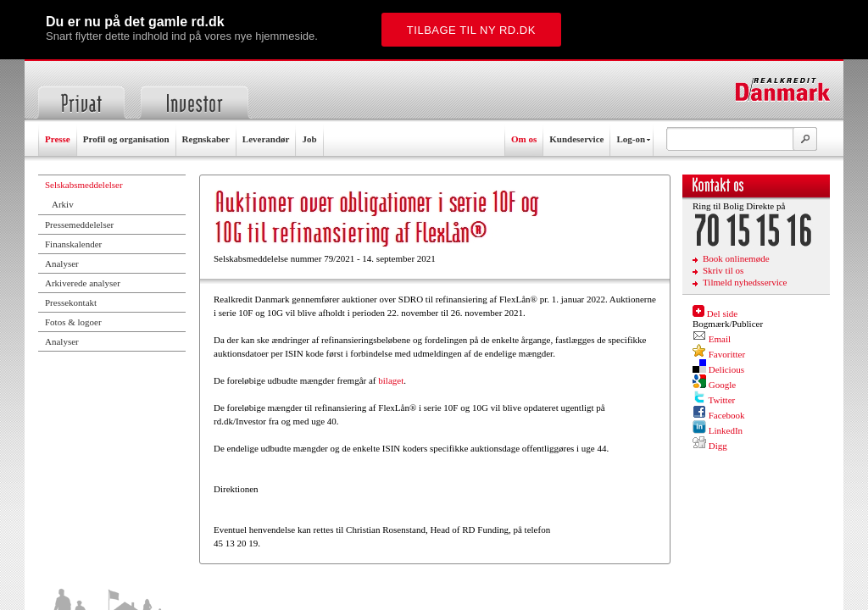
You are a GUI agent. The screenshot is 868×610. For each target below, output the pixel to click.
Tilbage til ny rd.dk (471, 30)
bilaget (391, 380)
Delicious (726, 369)
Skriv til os (723, 270)
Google (722, 385)
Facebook (727, 415)
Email (720, 339)
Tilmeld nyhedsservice (745, 282)
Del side (722, 313)
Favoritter (727, 354)
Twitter (722, 400)
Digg (718, 446)
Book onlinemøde (736, 258)
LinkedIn (726, 430)
